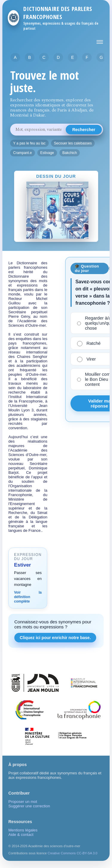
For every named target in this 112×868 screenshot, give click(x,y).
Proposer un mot (23, 802)
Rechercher (84, 130)
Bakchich (70, 153)
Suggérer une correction (29, 806)
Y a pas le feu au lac (29, 143)
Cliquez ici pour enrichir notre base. (55, 638)
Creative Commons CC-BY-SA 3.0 (72, 853)
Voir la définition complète (28, 597)
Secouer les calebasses (73, 143)
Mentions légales (23, 830)
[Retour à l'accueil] (13, 18)
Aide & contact (21, 835)
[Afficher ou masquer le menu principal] (100, 42)
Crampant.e (23, 153)
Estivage (47, 153)
